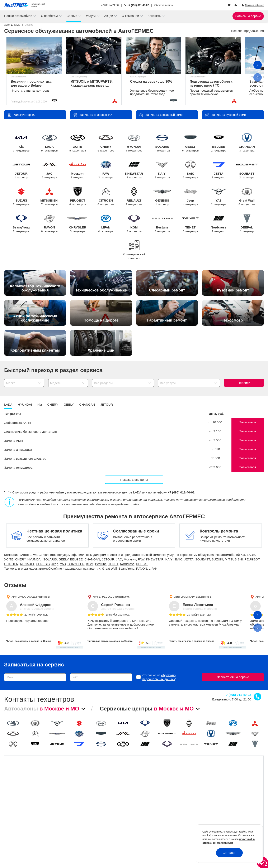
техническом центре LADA (123, 492)
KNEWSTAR (134, 170)
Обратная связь (164, 5)
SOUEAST (247, 170)
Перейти (244, 383)
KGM (134, 224)
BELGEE (219, 143)
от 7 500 (215, 440)
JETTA (219, 170)
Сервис (72, 16)
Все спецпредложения (248, 31)
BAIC (190, 170)
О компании (131, 16)
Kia (21, 143)
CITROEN (106, 197)
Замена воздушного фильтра (25, 459)
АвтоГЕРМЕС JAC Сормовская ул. (111, 597)
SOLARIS (162, 143)
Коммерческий (134, 254)
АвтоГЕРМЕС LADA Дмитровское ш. (31, 597)
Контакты (155, 16)
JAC (49, 170)
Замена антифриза (18, 450)
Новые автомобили (19, 16)
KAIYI (162, 170)
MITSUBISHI (49, 197)
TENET (190, 224)
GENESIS (162, 197)
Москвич (78, 170)
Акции (109, 16)
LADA (49, 143)
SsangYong (21, 224)
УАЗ (219, 197)
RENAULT (134, 197)
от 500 (215, 458)
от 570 (215, 449)
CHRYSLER (78, 224)
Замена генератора (18, 467)
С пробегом (50, 16)
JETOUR (21, 170)
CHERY (106, 143)
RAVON (49, 224)
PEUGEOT (78, 197)
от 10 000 (215, 422)
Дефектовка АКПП (18, 423)
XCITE (78, 143)
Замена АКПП (14, 441)
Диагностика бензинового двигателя (30, 432)
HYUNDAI (134, 143)
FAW (106, 170)
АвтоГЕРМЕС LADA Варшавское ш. (193, 597)
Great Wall (247, 197)
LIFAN (106, 224)
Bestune (162, 224)
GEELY (190, 143)
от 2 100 (215, 431)
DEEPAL (247, 224)
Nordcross (219, 224)
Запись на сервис (248, 16)
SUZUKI (21, 197)
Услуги (91, 16)
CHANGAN (247, 143)
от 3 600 (215, 467)
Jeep (190, 197)
